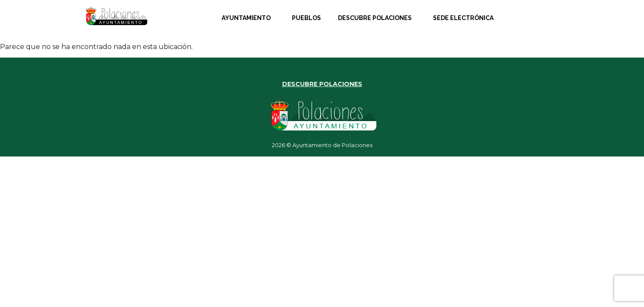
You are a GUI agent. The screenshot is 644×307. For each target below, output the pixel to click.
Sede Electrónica (463, 18)
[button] (248, 18)
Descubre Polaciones (375, 18)
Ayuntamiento (246, 18)
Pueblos (306, 18)
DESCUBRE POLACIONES (322, 84)
